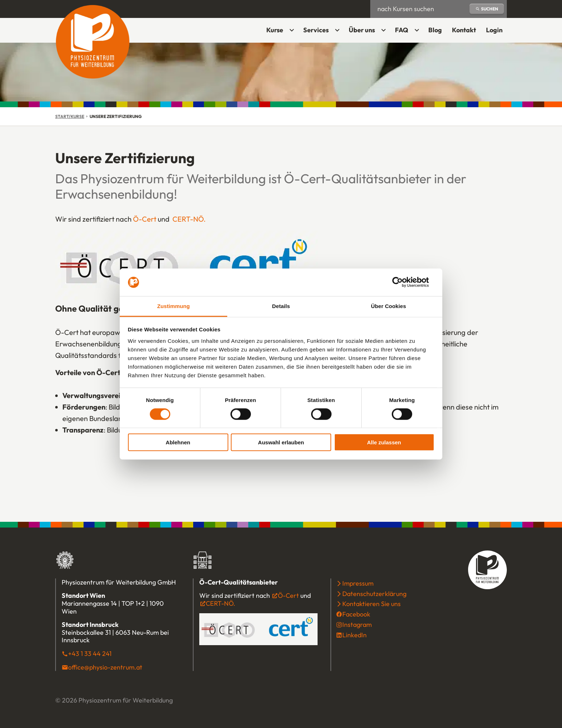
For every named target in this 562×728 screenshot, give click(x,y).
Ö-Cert (145, 219)
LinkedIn (354, 635)
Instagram (357, 625)
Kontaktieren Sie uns (372, 604)
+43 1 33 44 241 (90, 654)
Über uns (362, 30)
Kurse (275, 30)
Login (496, 32)
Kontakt (464, 30)
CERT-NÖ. (189, 219)
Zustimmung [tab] (174, 306)
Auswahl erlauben (281, 442)
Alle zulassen (384, 442)
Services (316, 30)
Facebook (356, 614)
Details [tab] (281, 306)
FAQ (402, 30)
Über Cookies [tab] (389, 306)
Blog (435, 30)
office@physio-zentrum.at (105, 667)
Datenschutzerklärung (374, 594)
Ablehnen (178, 442)
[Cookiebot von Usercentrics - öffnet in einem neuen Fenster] (403, 282)
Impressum (358, 583)
